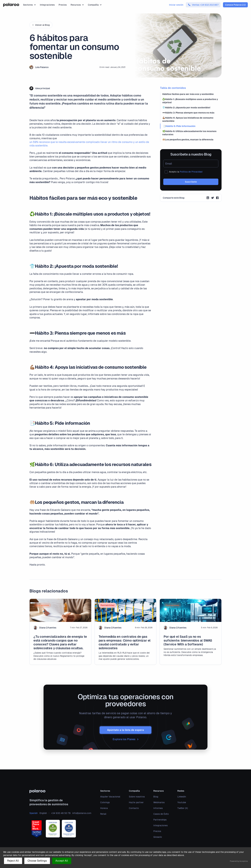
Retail (103, 814)
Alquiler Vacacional (110, 797)
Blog (156, 797)
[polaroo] (60, 791)
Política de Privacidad (191, 172)
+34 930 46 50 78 (61, 813)
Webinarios (159, 802)
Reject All (13, 861)
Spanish (34, 813)
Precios (63, 5)
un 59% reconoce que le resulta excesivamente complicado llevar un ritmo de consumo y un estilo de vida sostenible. (89, 144)
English (43, 813)
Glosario (158, 837)
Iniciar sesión (176, 5)
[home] (11, 5)
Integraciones (47, 5)
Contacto (134, 808)
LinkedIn (182, 797)
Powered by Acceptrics (239, 861)
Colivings (105, 802)
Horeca (104, 808)
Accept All (62, 861)
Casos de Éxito (161, 814)
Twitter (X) (183, 808)
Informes (158, 808)
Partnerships (160, 820)
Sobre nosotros (137, 797)
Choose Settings (37, 861)
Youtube (182, 802)
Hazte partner (136, 802)
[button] (30, 5)
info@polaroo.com (82, 813)
